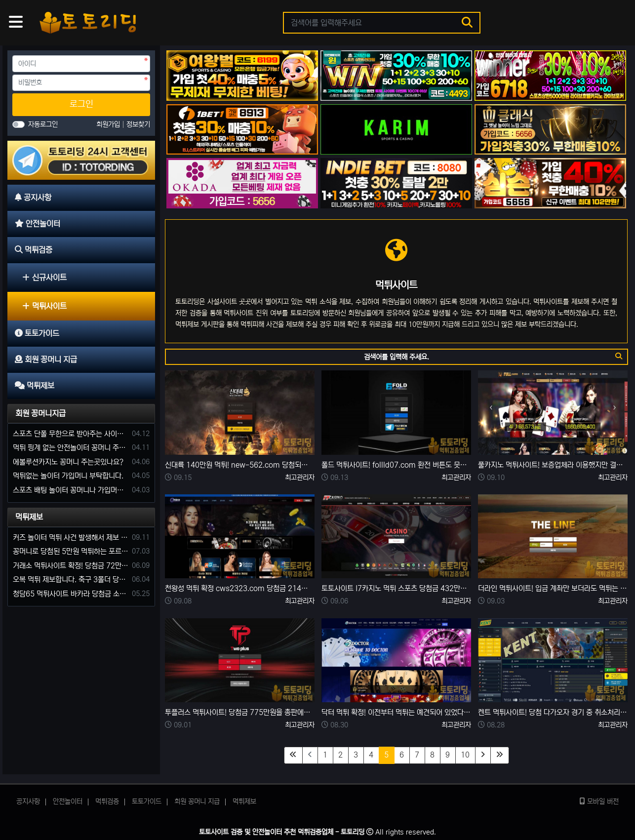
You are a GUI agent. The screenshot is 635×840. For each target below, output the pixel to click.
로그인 (81, 104)
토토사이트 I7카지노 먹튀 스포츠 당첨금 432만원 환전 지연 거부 (396, 588)
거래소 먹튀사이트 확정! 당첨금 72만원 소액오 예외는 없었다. (71, 566)
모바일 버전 (599, 801)
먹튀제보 (29, 517)
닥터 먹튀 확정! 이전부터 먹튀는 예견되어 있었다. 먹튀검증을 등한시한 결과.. (396, 712)
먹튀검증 (107, 801)
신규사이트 (44, 278)
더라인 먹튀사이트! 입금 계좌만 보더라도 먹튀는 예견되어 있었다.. (553, 588)
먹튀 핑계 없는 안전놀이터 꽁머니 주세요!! (71, 448)
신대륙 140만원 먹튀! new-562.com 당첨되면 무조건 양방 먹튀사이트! (240, 465)
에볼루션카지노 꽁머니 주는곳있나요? (68, 462)
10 (465, 755)
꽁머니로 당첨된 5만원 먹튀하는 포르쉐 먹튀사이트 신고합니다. (71, 551)
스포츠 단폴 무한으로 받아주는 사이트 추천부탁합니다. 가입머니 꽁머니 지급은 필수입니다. (71, 434)
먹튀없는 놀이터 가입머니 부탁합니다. (68, 476)
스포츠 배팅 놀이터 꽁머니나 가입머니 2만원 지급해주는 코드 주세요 (71, 490)
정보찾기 (138, 124)
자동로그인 (43, 124)
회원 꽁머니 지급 (197, 801)
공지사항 (28, 801)
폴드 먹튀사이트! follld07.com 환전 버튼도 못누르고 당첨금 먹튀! (396, 465)
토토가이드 (147, 801)
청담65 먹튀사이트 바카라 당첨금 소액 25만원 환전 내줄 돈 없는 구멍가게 (71, 594)
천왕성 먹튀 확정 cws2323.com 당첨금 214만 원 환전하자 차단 (240, 588)
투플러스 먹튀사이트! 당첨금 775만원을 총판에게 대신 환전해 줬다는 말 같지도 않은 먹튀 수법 (240, 712)
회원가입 (109, 124)
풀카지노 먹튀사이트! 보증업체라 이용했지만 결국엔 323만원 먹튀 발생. (553, 465)
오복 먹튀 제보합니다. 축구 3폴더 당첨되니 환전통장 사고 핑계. (71, 580)
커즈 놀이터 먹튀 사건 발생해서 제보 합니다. (71, 538)
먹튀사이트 (44, 306)
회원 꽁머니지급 (40, 413)
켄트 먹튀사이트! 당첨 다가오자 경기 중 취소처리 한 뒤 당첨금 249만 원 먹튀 (553, 712)
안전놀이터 (68, 801)
